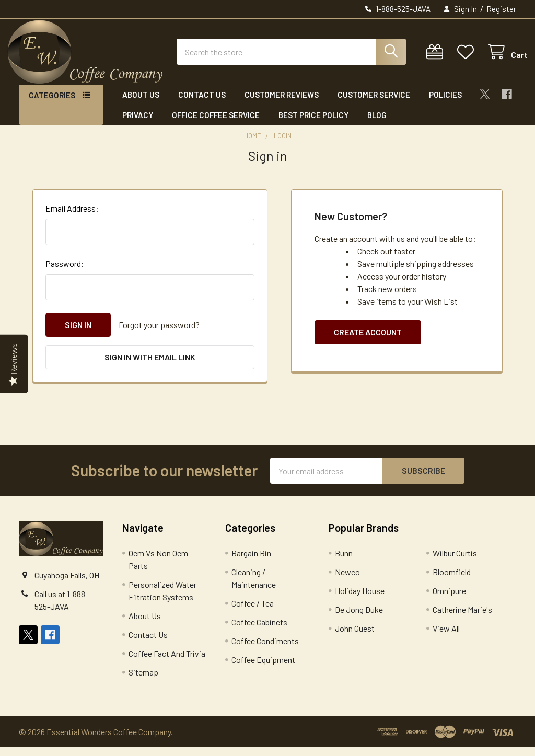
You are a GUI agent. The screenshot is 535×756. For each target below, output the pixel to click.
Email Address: (72, 217)
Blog (377, 123)
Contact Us (202, 103)
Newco (347, 581)
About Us (141, 103)
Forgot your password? (159, 334)
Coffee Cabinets (259, 631)
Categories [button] (52, 104)
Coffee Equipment (263, 668)
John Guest (355, 637)
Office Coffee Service (216, 123)
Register (501, 9)
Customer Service (374, 103)
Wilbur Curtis (455, 562)
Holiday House (360, 600)
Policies (445, 103)
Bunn (344, 562)
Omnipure (449, 600)
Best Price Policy (313, 123)
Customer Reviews (282, 103)
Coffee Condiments (265, 650)
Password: (65, 272)
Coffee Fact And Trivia (167, 662)
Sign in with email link (150, 366)
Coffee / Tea (253, 612)
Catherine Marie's (462, 618)
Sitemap (143, 681)
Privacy (138, 123)
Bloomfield (452, 581)
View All (446, 637)
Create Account (368, 341)
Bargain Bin (251, 562)
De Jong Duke (359, 618)
